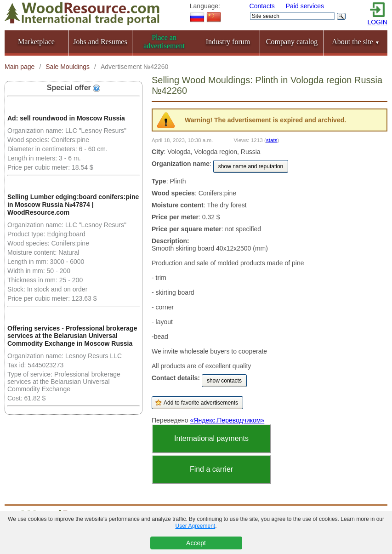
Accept (196, 543)
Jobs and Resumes (100, 42)
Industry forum (228, 42)
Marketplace (36, 42)
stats (272, 140)
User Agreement (195, 526)
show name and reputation (251, 166)
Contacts (262, 6)
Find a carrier (211, 469)
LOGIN (377, 22)
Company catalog (292, 42)
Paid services (305, 6)
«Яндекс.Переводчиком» (227, 420)
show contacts (224, 381)
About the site (356, 42)
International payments (211, 438)
